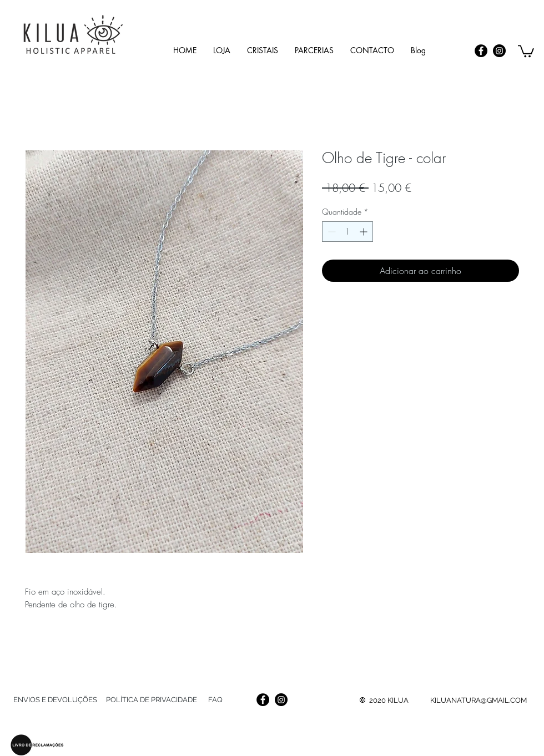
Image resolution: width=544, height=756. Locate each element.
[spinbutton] (347, 232)
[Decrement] (331, 232)
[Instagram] (499, 51)
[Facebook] (481, 51)
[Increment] (364, 232)
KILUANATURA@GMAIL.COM (478, 700)
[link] (526, 50)
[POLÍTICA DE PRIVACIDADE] (151, 700)
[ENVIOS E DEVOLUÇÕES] (55, 700)
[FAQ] (215, 700)
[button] (263, 50)
